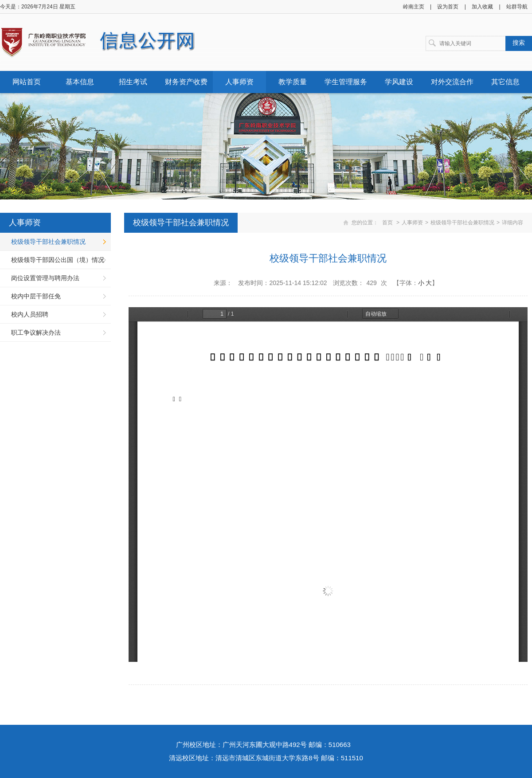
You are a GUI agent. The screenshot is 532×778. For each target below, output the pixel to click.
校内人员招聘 (30, 314)
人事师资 (239, 82)
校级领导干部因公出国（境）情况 (58, 260)
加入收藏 (482, 7)
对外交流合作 (452, 82)
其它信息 (505, 82)
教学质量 (293, 82)
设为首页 (448, 7)
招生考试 (133, 82)
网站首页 (27, 82)
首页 (387, 223)
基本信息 (80, 82)
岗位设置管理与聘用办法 (45, 278)
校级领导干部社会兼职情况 (48, 242)
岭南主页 (414, 7)
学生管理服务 (346, 82)
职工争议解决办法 (36, 332)
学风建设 (399, 82)
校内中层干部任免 (36, 296)
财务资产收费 (186, 82)
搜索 (519, 43)
